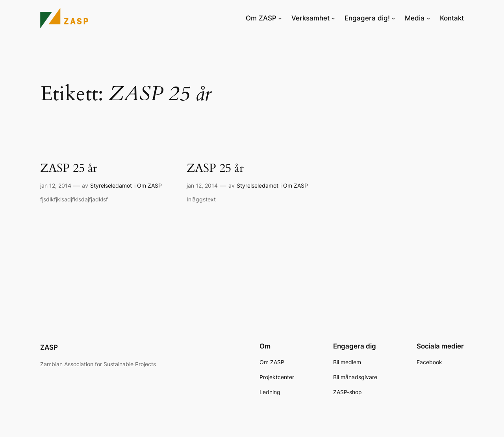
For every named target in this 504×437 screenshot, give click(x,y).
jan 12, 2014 (56, 185)
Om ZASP (149, 185)
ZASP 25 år (69, 169)
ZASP (49, 347)
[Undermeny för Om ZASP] (280, 18)
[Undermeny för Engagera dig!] (393, 18)
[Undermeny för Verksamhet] (333, 18)
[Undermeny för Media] (428, 18)
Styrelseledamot (111, 185)
